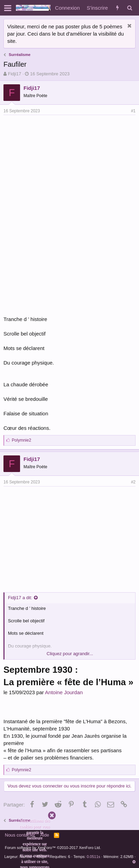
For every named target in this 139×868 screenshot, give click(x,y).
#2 (133, 482)
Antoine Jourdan (64, 692)
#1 (133, 111)
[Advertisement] (62, 167)
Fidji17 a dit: (20, 598)
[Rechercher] (129, 8)
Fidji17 (15, 74)
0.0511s (94, 857)
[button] (8, 8)
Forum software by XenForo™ (53, 848)
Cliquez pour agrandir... (70, 654)
